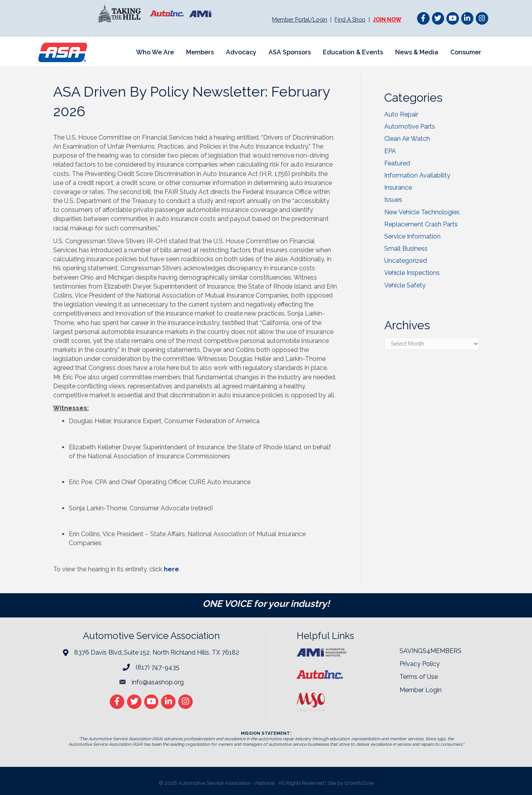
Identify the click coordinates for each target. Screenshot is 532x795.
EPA (390, 151)
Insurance (398, 188)
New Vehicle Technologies (422, 212)
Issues (393, 200)
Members (200, 52)
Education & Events (353, 52)
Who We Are (155, 52)
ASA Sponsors (290, 52)
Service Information (412, 236)
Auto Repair (401, 114)
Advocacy (241, 52)
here (171, 569)
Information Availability (417, 175)
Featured (397, 163)
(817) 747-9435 (158, 667)
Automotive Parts (410, 127)
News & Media (417, 52)
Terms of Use (419, 677)
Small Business (406, 249)
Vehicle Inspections (412, 273)
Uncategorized (406, 261)
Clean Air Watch (407, 139)
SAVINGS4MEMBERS (431, 651)
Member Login (421, 690)
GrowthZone (359, 783)
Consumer (466, 52)
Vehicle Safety (405, 285)
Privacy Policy (420, 664)
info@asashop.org (158, 682)
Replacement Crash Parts (421, 224)
